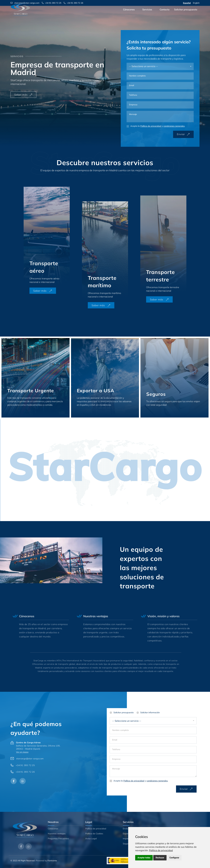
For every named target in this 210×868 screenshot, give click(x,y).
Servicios (147, 14)
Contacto (165, 14)
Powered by (46, 860)
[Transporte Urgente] (36, 378)
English (196, 3)
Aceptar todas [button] (144, 858)
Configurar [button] (174, 858)
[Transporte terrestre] (163, 249)
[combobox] (160, 66)
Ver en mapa (22, 752)
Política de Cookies (94, 834)
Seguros (127, 844)
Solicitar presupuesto (186, 14)
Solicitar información (150, 712)
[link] (161, 850)
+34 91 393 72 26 (25, 772)
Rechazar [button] (160, 858)
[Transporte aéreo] (47, 240)
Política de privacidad (161, 850)
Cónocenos (129, 14)
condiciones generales (174, 126)
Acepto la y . (158, 126)
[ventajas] (43, 628)
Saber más (23, 95)
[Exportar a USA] (105, 378)
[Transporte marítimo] (105, 255)
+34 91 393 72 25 (25, 765)
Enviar (183, 134)
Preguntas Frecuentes (58, 839)
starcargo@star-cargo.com (30, 759)
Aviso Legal (91, 839)
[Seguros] (174, 378)
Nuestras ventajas (57, 834)
